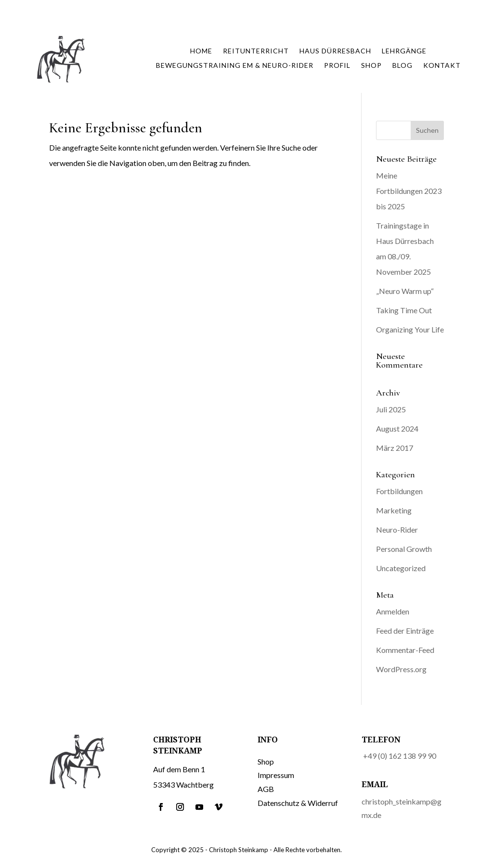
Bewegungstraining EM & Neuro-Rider (235, 66)
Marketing (394, 510)
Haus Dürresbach (335, 51)
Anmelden (393, 611)
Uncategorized (401, 568)
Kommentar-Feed (405, 650)
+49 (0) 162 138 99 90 (400, 756)
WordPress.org (401, 669)
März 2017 (395, 448)
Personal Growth (404, 549)
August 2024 (397, 428)
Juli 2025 (391, 409)
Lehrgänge (404, 51)
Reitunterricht (256, 51)
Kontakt (442, 66)
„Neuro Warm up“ (405, 291)
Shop (371, 66)
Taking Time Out (404, 310)
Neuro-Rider (397, 530)
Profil (337, 66)
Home (201, 51)
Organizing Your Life (410, 329)
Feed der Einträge (405, 631)
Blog (402, 66)
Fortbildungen (399, 491)
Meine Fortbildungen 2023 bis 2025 (409, 191)
